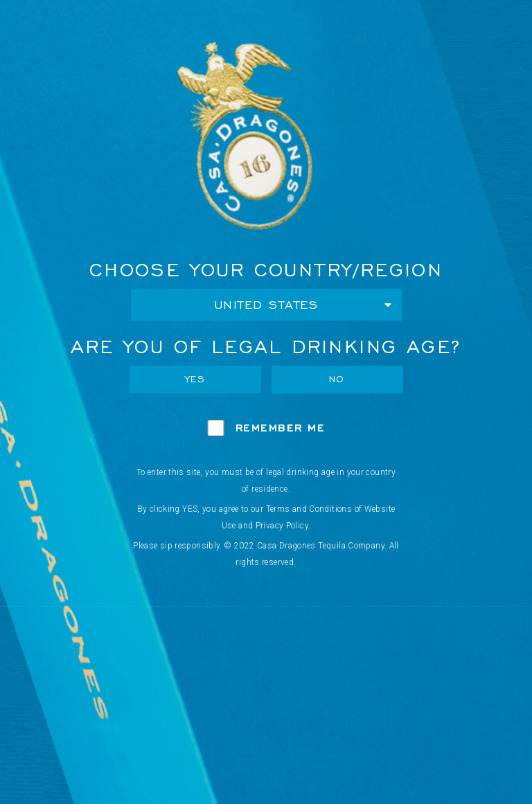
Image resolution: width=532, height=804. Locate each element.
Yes (195, 379)
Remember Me (281, 428)
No (337, 379)
